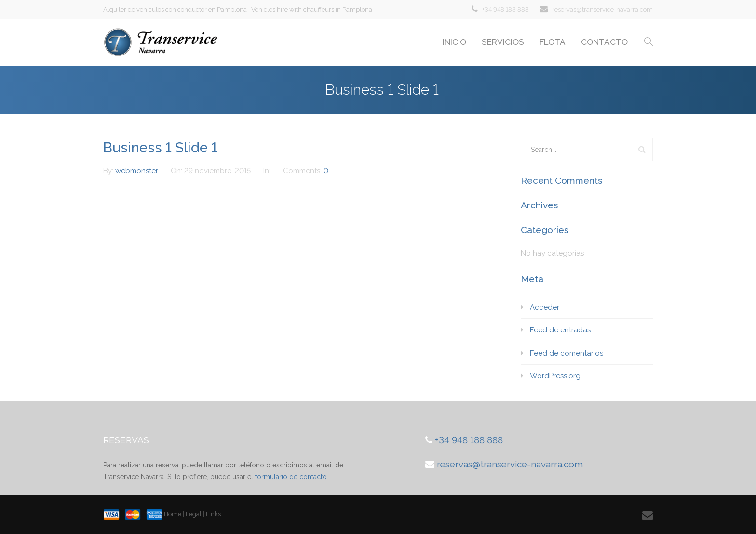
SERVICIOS (503, 42)
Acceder (545, 307)
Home (173, 514)
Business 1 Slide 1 (160, 148)
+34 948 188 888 (506, 9)
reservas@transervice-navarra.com (602, 9)
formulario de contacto (291, 477)
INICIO (454, 42)
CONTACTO (604, 42)
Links (213, 514)
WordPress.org (555, 376)
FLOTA (553, 42)
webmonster (138, 171)
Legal (194, 514)
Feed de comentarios (567, 353)
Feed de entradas (560, 330)
